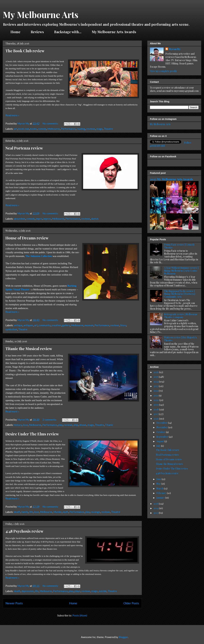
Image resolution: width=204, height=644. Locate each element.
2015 (156, 504)
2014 (156, 508)
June (159, 479)
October (161, 432)
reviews (91, 129)
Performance (68, 129)
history (18, 425)
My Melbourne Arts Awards (114, 32)
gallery (66, 325)
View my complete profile (164, 71)
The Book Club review (25, 51)
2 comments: (50, 420)
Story (123, 325)
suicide (103, 591)
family (25, 512)
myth (66, 512)
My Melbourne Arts (41, 15)
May (159, 484)
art (16, 129)
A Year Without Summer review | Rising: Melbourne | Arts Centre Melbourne (181, 271)
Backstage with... (68, 32)
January (161, 498)
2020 (156, 400)
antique (18, 325)
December (162, 423)
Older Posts (131, 603)
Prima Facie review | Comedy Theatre (179, 246)
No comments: (51, 123)
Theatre (108, 129)
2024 (156, 382)
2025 (156, 377)
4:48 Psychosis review (24, 531)
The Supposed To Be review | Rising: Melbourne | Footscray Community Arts (180, 294)
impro (39, 219)
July (159, 446)
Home (15, 32)
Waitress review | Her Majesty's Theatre (180, 339)
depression (28, 591)
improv (47, 219)
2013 (156, 513)
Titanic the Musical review (29, 349)
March (160, 488)
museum (89, 325)
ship (76, 425)
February (162, 493)
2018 (156, 409)
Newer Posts (14, 603)
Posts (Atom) (80, 615)
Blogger (123, 637)
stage (99, 129)
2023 (156, 386)
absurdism (20, 219)
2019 (156, 405)
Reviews (37, 32)
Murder (58, 512)
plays (77, 591)
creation (56, 325)
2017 (156, 414)
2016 (156, 419)
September (163, 437)
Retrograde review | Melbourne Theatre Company (181, 316)
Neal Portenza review (24, 148)
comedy (42, 129)
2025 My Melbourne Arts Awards (171, 179)
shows (83, 425)
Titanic (109, 425)
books (33, 129)
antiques (28, 325)
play (60, 425)
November (162, 427)
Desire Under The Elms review (32, 434)
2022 (156, 391)
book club (24, 129)
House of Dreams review (27, 238)
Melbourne (54, 129)
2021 (156, 395)
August (160, 441)
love (25, 425)
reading (81, 129)
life (31, 512)
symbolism (11, 329)
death (17, 512)
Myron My (175, 49)
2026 (156, 372)
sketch (95, 219)
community (45, 325)
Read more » (12, 115)
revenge (95, 512)
